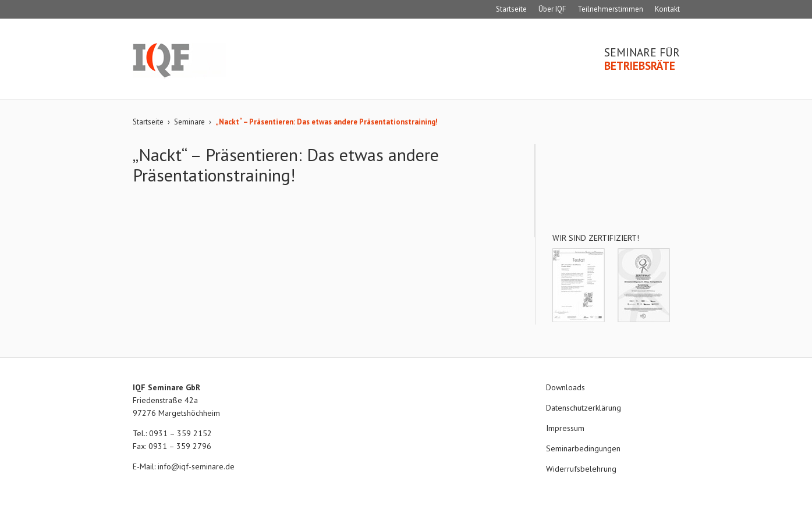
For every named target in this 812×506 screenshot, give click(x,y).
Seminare (189, 122)
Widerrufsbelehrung (581, 469)
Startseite (511, 9)
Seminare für (642, 59)
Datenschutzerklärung (584, 408)
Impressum (565, 428)
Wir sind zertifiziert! (596, 238)
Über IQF (552, 9)
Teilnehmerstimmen (610, 9)
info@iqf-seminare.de (196, 466)
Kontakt (667, 9)
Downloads (565, 387)
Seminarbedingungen (583, 448)
